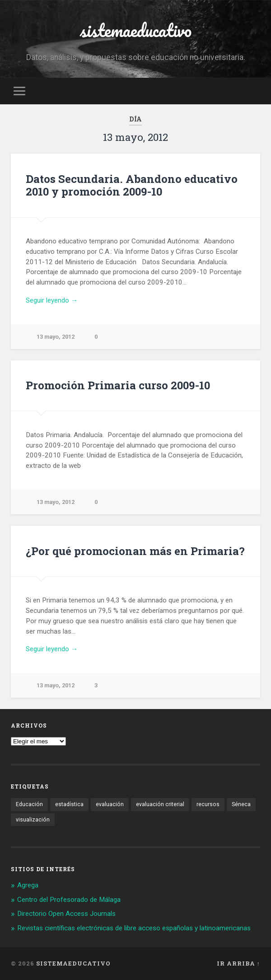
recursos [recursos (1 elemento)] (208, 804)
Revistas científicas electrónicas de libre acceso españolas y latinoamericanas (134, 928)
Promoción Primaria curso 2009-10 (118, 385)
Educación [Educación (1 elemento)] (29, 804)
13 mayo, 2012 (56, 337)
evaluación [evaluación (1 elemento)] (110, 804)
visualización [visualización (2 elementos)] (33, 820)
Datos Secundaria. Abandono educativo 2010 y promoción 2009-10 (132, 185)
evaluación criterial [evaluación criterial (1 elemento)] (160, 804)
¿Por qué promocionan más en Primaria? (135, 551)
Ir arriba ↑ (238, 963)
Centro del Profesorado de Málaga (69, 900)
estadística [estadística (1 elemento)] (69, 804)
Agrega (28, 885)
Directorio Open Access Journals (66, 914)
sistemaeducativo (136, 30)
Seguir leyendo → (52, 300)
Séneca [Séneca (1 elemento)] (241, 804)
